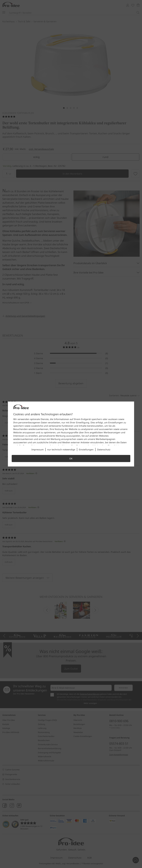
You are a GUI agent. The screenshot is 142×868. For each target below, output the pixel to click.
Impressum (38, 449)
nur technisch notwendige (61, 449)
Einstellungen (86, 449)
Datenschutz (104, 449)
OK (71, 459)
